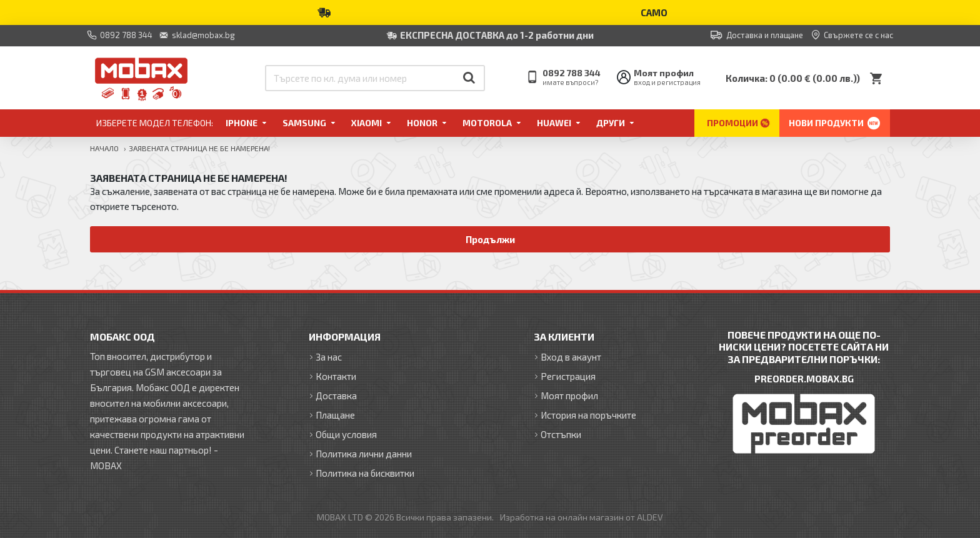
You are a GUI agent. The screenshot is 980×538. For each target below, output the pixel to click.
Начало (104, 148)
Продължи (490, 239)
